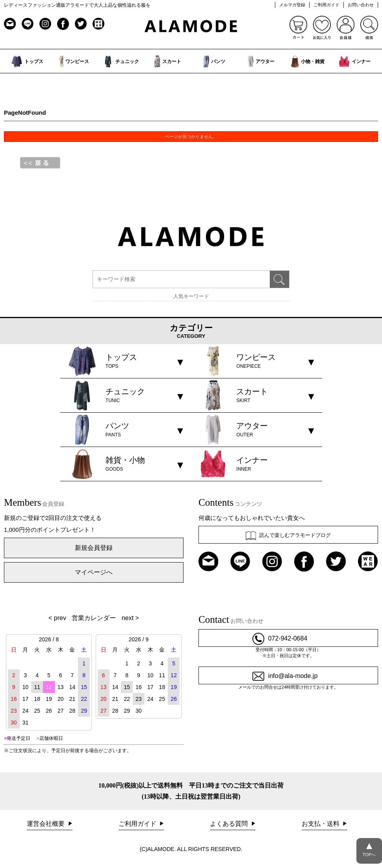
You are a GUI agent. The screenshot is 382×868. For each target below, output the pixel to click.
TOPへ (369, 848)
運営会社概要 (46, 824)
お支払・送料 (321, 824)
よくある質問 (230, 824)
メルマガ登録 (292, 5)
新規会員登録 (94, 548)
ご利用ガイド (326, 5)
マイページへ (94, 572)
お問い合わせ (361, 5)
